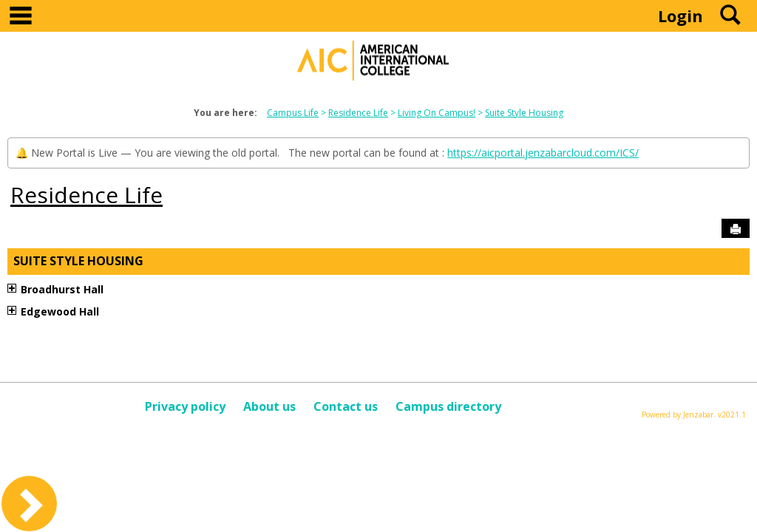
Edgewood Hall (60, 311)
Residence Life (358, 113)
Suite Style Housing (524, 113)
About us (269, 406)
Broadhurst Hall (62, 289)
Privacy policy (185, 406)
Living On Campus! (437, 113)
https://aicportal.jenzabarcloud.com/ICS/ (543, 153)
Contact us (346, 406)
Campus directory (448, 406)
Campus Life (293, 113)
